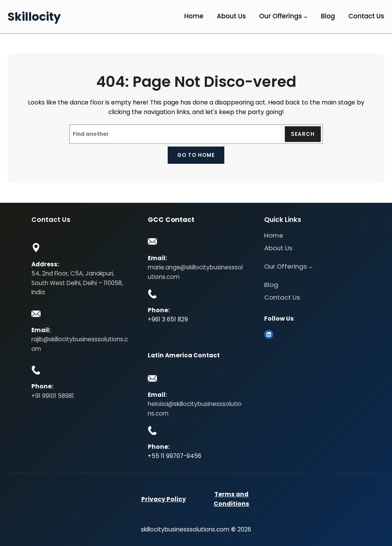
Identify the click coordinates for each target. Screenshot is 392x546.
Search (303, 134)
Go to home (196, 155)
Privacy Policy (164, 499)
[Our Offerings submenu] (305, 17)
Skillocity (34, 17)
